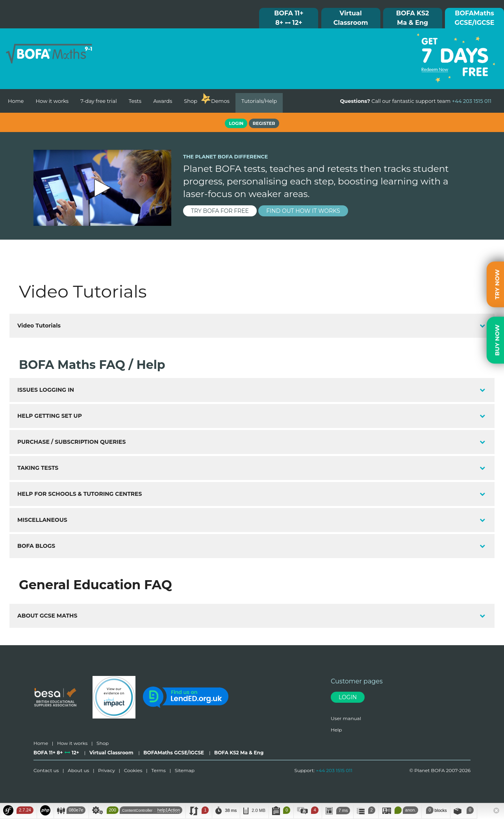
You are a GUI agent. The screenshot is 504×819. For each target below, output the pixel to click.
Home (16, 101)
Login (348, 697)
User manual (346, 718)
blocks (436, 810)
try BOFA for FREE (220, 211)
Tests (135, 101)
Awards (163, 101)
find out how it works (303, 211)
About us (78, 770)
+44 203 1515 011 (334, 770)
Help (336, 730)
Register (264, 123)
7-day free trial (98, 101)
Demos (220, 101)
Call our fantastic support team (416, 101)
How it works (52, 101)
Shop (191, 101)
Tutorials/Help (259, 101)
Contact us (46, 770)
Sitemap (185, 770)
